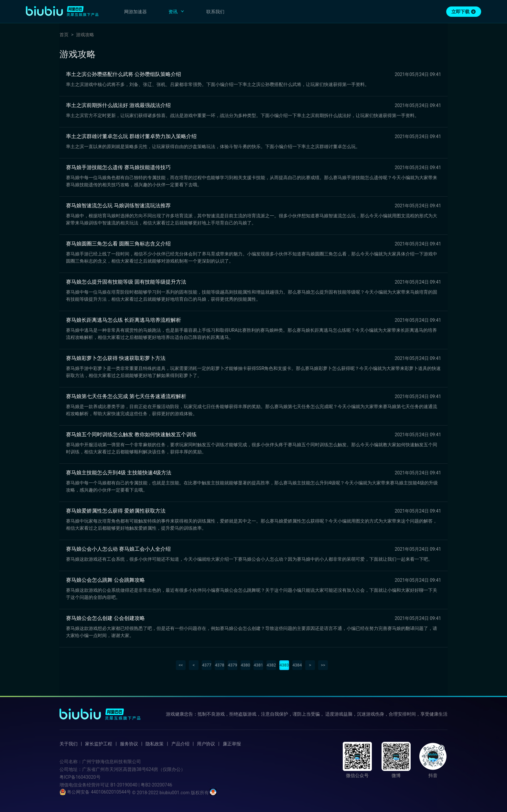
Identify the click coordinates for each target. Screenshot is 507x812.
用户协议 (206, 744)
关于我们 (69, 744)
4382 (271, 665)
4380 (245, 665)
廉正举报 (232, 744)
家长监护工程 (99, 744)
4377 (206, 665)
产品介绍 (180, 744)
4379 (232, 665)
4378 (219, 665)
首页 (64, 35)
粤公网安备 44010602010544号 (95, 792)
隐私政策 (155, 744)
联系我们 (215, 12)
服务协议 (129, 744)
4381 (258, 665)
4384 (297, 665)
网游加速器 (135, 12)
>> (323, 665)
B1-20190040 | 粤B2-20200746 (141, 785)
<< (181, 665)
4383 (284, 665)
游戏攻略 (85, 35)
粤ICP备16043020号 (80, 777)
